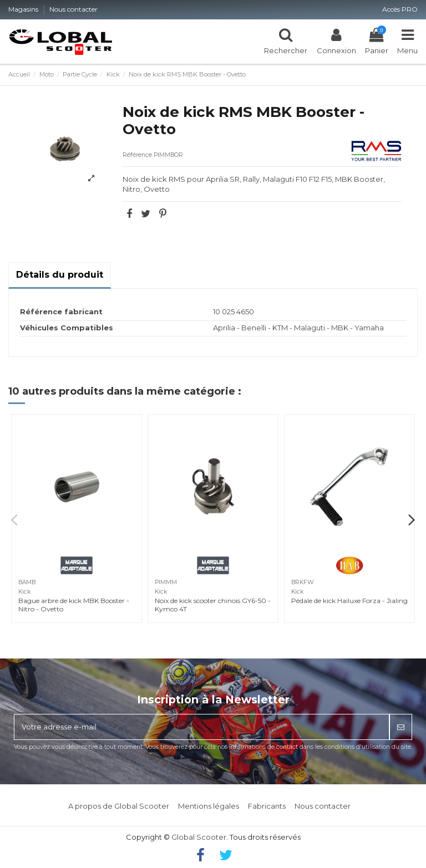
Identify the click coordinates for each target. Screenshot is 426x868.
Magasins (24, 9)
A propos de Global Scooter (119, 806)
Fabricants (267, 806)
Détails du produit (60, 275)
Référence (137, 155)
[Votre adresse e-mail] (202, 727)
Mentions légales (209, 806)
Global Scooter (199, 837)
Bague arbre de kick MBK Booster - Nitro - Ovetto (74, 604)
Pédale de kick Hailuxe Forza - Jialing (349, 601)
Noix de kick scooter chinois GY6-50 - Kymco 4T (213, 604)
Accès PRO (400, 9)
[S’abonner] (401, 727)
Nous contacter (73, 9)
